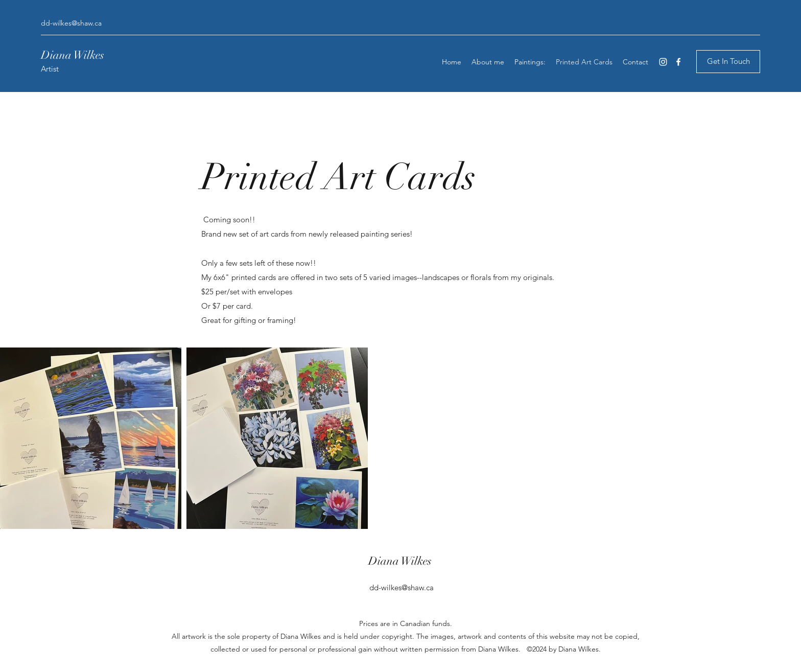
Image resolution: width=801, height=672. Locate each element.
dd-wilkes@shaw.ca (71, 23)
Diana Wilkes (74, 55)
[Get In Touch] (728, 62)
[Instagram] (663, 62)
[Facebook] (678, 62)
